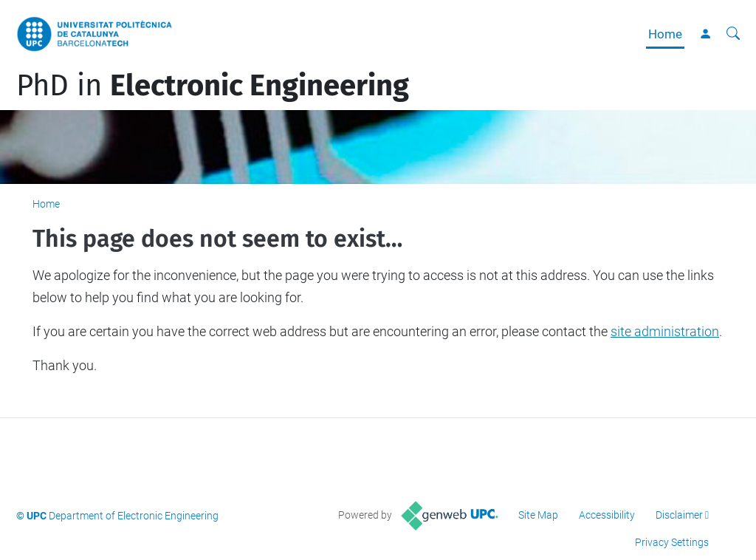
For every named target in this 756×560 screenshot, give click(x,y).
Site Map (538, 515)
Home (665, 34)
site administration (665, 331)
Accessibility (607, 515)
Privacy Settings (672, 542)
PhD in (213, 86)
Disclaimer (679, 515)
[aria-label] (733, 34)
